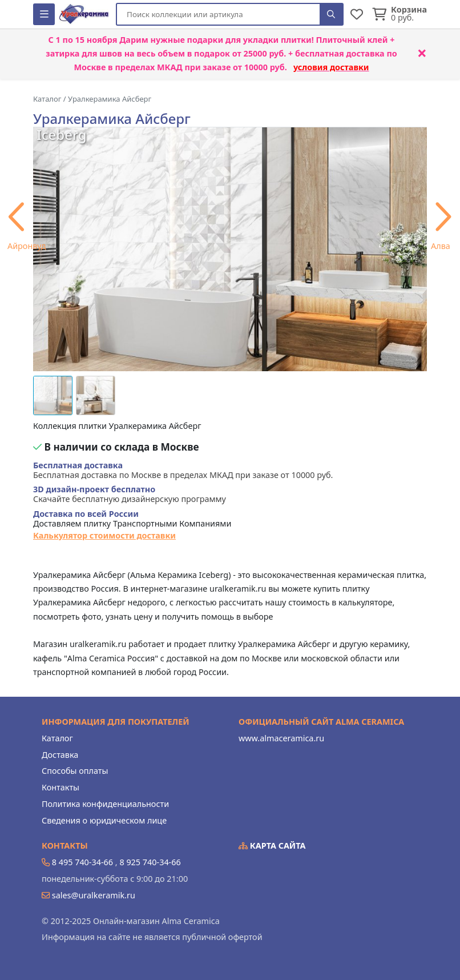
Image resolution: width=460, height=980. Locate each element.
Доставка (60, 755)
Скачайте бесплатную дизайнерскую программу (130, 494)
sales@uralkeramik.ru (94, 895)
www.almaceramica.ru (281, 738)
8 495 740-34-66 (82, 862)
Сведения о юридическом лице (104, 820)
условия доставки (331, 67)
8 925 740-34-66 (150, 862)
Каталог (57, 738)
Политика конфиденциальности (105, 804)
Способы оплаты (75, 771)
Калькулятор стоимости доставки (104, 535)
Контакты (60, 787)
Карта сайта (272, 846)
